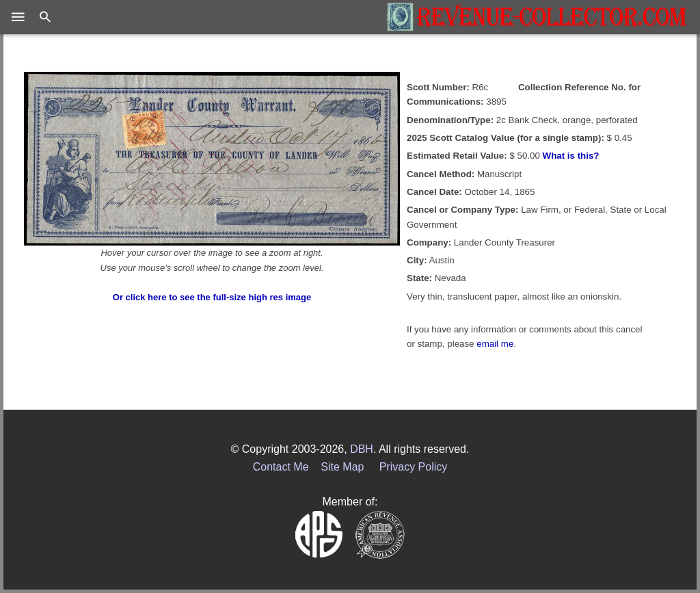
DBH (362, 449)
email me (495, 344)
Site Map (342, 467)
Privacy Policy (414, 467)
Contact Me (281, 467)
